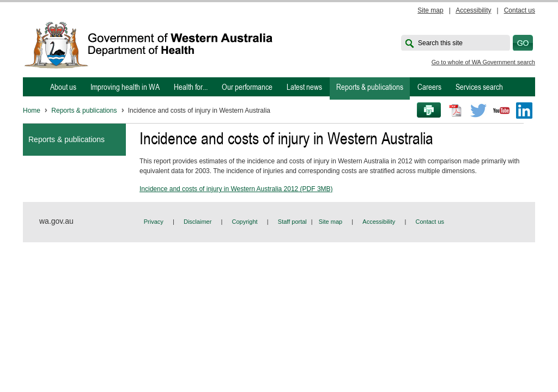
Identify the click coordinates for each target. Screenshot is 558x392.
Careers (429, 87)
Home (32, 111)
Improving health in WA (125, 87)
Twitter (478, 111)
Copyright (245, 222)
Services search (479, 87)
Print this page (425, 111)
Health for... (191, 87)
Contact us (520, 10)
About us (63, 87)
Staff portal (292, 222)
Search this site (440, 43)
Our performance (247, 87)
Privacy (154, 222)
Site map (430, 10)
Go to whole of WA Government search (483, 62)
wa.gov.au (56, 221)
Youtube (501, 111)
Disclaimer (198, 222)
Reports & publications (370, 87)
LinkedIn (524, 111)
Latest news (304, 87)
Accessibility (473, 10)
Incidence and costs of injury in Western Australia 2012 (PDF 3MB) (236, 189)
